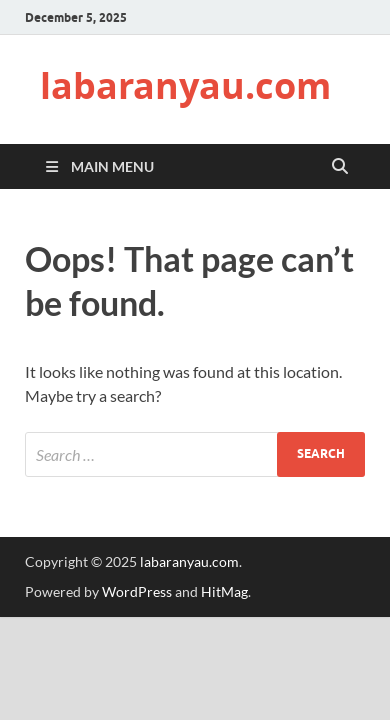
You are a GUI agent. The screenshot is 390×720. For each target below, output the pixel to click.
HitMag (224, 591)
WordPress (137, 591)
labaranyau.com (185, 85)
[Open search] (340, 167)
